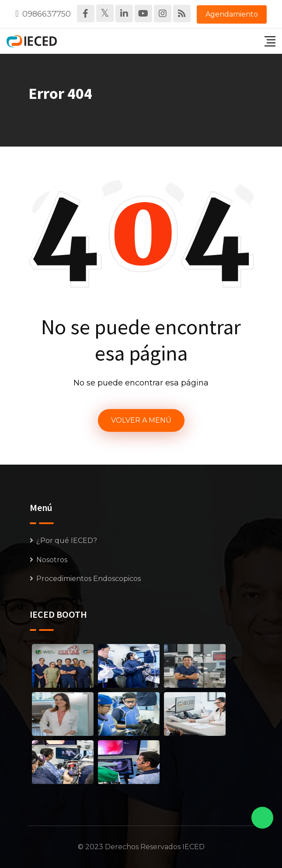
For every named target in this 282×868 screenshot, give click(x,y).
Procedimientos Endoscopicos (89, 579)
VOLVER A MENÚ (141, 420)
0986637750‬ (47, 14)
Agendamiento (232, 14)
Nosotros (52, 560)
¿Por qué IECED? (67, 541)
